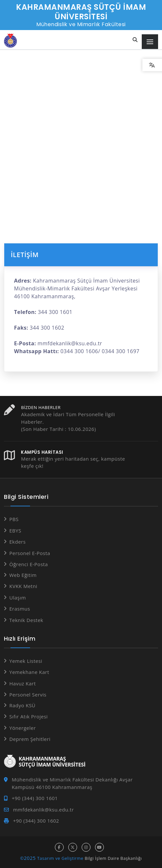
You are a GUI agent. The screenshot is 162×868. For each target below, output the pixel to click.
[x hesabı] (73, 847)
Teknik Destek (26, 620)
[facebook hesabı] (59, 847)
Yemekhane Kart (29, 672)
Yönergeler (23, 728)
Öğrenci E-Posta (29, 564)
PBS (14, 519)
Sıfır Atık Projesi (29, 716)
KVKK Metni (24, 586)
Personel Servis (28, 695)
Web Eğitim (23, 575)
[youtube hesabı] (99, 847)
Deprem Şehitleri (30, 739)
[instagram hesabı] (86, 847)
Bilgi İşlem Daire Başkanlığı (113, 858)
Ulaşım (18, 598)
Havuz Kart (23, 683)
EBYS (16, 531)
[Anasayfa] (10, 41)
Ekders (18, 542)
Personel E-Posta (30, 553)
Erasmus (20, 609)
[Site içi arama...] (135, 40)
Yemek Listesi (26, 661)
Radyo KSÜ (23, 705)
